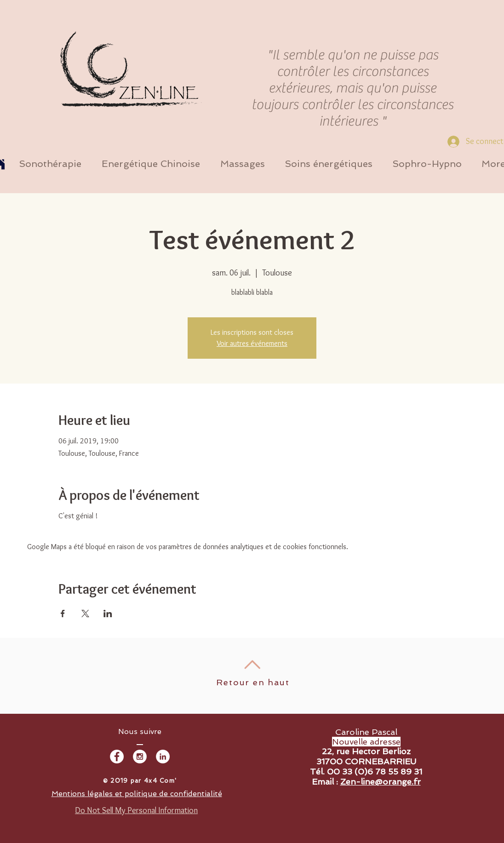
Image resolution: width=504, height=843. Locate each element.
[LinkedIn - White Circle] (163, 757)
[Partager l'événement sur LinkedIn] (108, 614)
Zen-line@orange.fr (381, 782)
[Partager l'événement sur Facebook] (63, 614)
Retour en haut (253, 682)
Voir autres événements (252, 343)
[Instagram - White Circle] (140, 757)
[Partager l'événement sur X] (85, 614)
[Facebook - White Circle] (117, 757)
